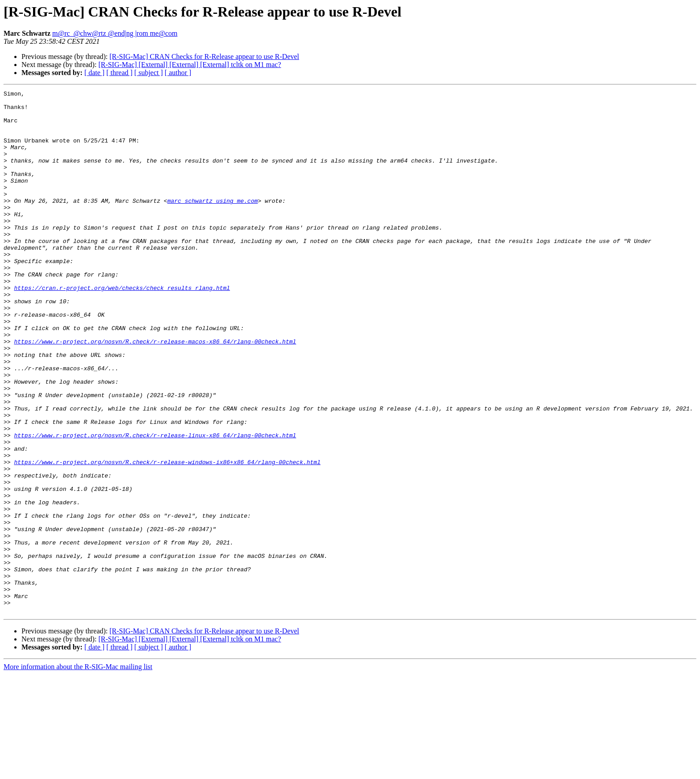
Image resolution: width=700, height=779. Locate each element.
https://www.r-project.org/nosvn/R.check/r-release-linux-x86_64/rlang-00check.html (155, 505)
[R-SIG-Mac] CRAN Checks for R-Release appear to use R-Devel (204, 57)
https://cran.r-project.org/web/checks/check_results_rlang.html (122, 328)
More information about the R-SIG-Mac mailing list (78, 771)
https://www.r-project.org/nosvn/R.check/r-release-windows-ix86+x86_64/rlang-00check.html (167, 537)
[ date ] (94, 73)
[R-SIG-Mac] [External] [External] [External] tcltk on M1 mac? (190, 65)
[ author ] (178, 73)
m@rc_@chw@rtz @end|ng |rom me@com (115, 33)
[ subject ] (149, 73)
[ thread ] (119, 73)
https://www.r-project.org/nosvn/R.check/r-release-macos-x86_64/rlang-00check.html (155, 392)
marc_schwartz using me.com (213, 223)
